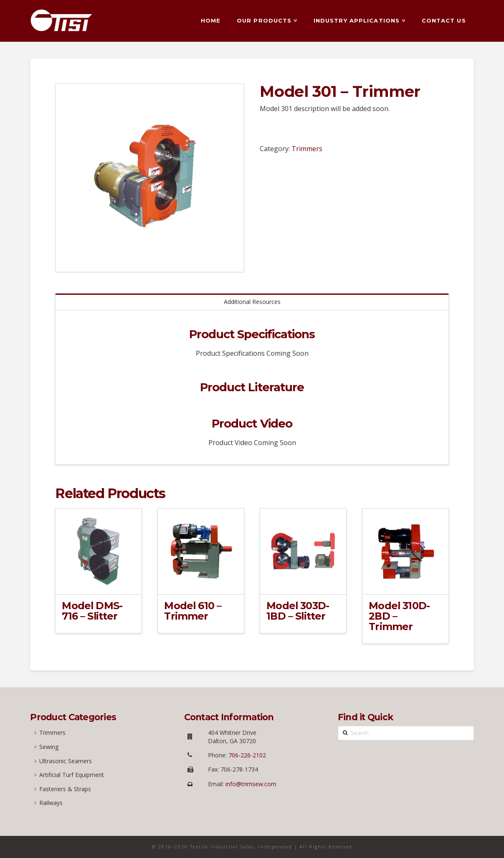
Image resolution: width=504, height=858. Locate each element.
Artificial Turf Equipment (72, 775)
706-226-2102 (246, 755)
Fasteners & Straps (65, 789)
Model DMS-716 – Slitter (92, 611)
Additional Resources (252, 302)
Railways (51, 803)
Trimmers (307, 149)
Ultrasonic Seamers (66, 761)
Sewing (49, 747)
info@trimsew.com (251, 784)
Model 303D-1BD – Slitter (298, 611)
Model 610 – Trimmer (193, 611)
